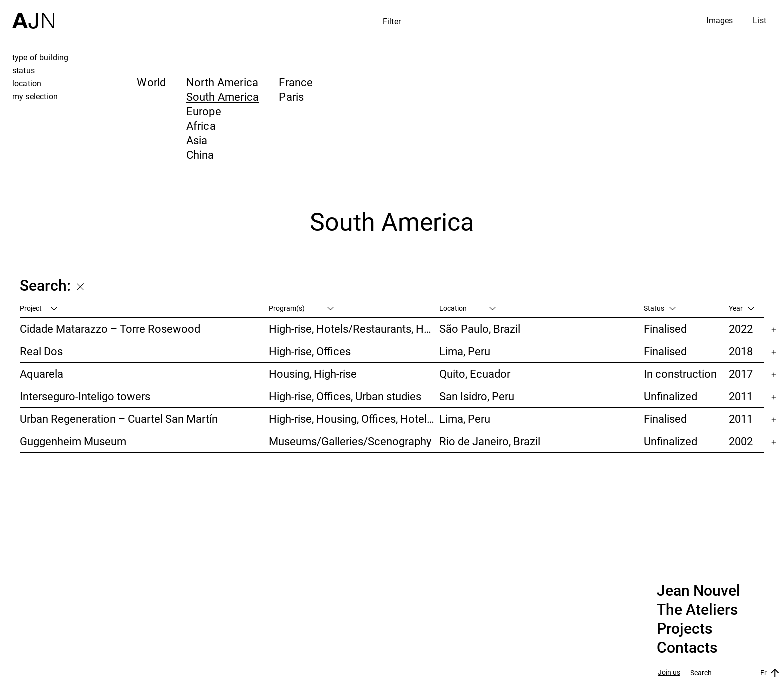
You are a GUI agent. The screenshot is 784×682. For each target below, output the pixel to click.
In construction (680, 374)
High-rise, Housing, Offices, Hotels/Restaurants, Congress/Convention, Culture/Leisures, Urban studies (354, 419)
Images (720, 20)
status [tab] (24, 70)
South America (223, 96)
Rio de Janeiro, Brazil (490, 441)
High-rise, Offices (310, 351)
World (151, 82)
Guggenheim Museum (73, 441)
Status (660, 308)
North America (223, 82)
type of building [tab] (41, 57)
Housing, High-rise (313, 374)
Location (468, 308)
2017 (741, 374)
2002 (741, 441)
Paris (291, 96)
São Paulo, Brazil (480, 328)
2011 (741, 396)
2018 (741, 351)
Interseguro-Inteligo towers (85, 396)
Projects (685, 629)
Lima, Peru (465, 351)
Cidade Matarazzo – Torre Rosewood (110, 328)
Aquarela (42, 374)
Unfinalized (671, 396)
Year (742, 308)
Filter (392, 21)
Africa (201, 125)
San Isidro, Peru (477, 396)
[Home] (33, 14)
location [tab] (27, 83)
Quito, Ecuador (475, 374)
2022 (741, 328)
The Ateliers (697, 610)
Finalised (665, 328)
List (760, 20)
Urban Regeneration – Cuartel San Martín (119, 419)
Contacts (687, 648)
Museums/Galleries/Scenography (350, 441)
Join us (669, 673)
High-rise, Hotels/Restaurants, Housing (354, 328)
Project (39, 308)
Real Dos (41, 351)
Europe (204, 111)
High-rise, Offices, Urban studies (345, 396)
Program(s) (301, 308)
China (200, 154)
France (296, 82)
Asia (197, 140)
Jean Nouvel (699, 591)
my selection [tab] (35, 96)
